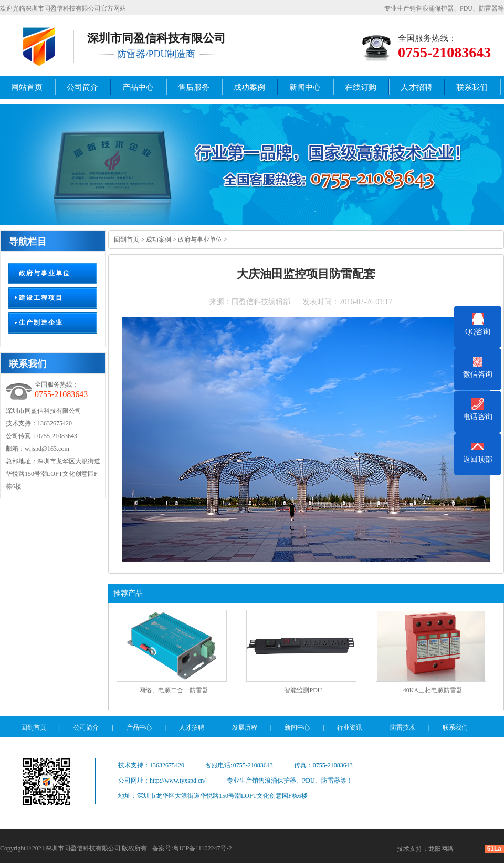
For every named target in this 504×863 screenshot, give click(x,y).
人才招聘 (416, 87)
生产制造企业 (41, 323)
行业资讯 (350, 727)
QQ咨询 (478, 332)
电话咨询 (478, 417)
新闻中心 (305, 87)
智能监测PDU (303, 690)
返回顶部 (478, 459)
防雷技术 (403, 727)
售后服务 (194, 87)
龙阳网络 (441, 849)
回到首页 (127, 240)
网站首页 (27, 87)
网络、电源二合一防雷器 (174, 690)
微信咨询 (478, 374)
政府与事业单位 (45, 273)
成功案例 (249, 87)
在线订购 (361, 87)
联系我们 (472, 87)
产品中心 (138, 87)
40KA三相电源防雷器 (433, 690)
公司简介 (82, 87)
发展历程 (245, 727)
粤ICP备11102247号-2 (203, 848)
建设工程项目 (41, 298)
